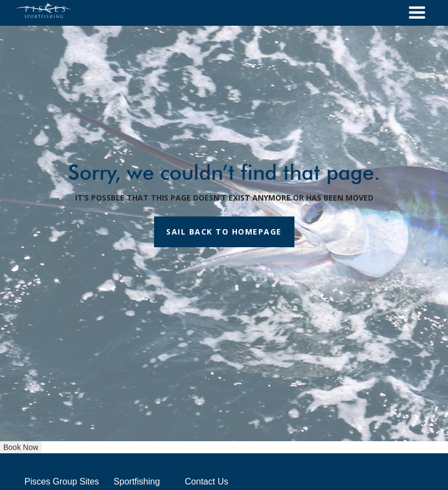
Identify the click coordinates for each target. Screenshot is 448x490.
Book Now (21, 447)
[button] (417, 13)
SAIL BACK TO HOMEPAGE (224, 232)
